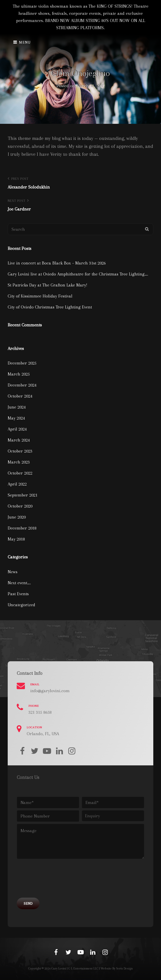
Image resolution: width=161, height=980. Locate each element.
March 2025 (19, 374)
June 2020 (17, 517)
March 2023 (19, 462)
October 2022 (20, 473)
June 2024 (17, 407)
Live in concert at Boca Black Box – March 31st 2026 (57, 263)
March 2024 (19, 440)
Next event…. (19, 583)
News (13, 572)
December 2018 (22, 528)
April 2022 (17, 484)
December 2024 (22, 385)
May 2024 (16, 418)
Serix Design (124, 968)
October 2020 (20, 506)
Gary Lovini (59, 968)
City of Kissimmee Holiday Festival (40, 296)
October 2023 (20, 451)
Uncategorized (21, 605)
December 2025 (22, 363)
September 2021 (23, 495)
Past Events (18, 594)
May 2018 (16, 539)
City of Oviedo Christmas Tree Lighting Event (50, 307)
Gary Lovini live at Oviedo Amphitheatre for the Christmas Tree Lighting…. (78, 274)
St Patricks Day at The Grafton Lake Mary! (48, 285)
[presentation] (56, 880)
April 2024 (17, 429)
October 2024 (20, 396)
